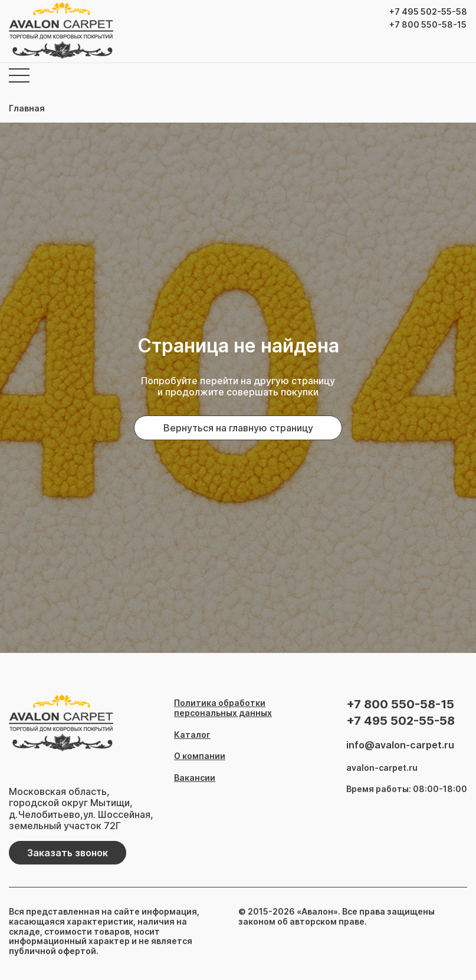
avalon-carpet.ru (382, 768)
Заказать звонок (68, 853)
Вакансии (195, 778)
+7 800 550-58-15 (428, 25)
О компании (200, 756)
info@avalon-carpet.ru (400, 745)
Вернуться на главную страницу (238, 428)
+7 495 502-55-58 (428, 12)
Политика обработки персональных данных (223, 708)
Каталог (192, 735)
